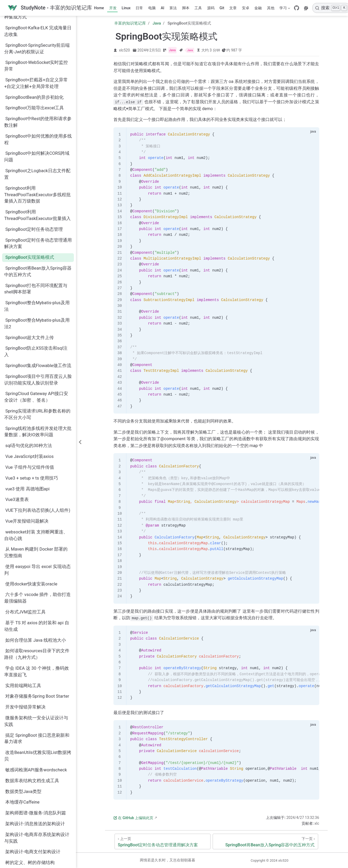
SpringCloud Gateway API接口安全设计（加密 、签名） (36, 325)
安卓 (246, 8)
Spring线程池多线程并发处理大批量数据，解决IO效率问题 (38, 360)
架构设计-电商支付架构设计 (33, 780)
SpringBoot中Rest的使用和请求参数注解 (38, 50)
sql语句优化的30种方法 (29, 374)
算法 (173, 8)
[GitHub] (297, 8)
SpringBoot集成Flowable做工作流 (38, 294)
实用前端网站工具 (23, 614)
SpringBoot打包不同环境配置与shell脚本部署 (36, 217)
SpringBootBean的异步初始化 (34, 25)
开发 (113, 8)
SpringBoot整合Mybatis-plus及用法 (37, 234)
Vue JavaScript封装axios (29, 385)
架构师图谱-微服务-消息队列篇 (36, 741)
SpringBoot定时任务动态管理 (34, 158)
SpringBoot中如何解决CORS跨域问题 (37, 85)
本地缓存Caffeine (22, 730)
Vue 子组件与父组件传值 (30, 395)
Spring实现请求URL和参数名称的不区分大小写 (37, 342)
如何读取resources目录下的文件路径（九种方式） (37, 582)
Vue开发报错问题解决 (27, 449)
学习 (284, 9)
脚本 (186, 8)
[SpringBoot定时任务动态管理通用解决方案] (163, 841)
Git (222, 8)
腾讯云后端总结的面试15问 (32, 834)
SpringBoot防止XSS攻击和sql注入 (36, 280)
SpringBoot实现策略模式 (30, 186)
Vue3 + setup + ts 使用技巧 (32, 406)
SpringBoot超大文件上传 (30, 266)
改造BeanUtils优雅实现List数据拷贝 (38, 684)
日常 (139, 8)
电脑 (152, 8)
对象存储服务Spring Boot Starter (37, 624)
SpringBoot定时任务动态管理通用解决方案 (38, 172)
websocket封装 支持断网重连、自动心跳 (36, 463)
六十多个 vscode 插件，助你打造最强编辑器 (37, 526)
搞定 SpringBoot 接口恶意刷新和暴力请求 (37, 667)
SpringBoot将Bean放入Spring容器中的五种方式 (38, 200)
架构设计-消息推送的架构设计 (35, 752)
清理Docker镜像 (21, 812)
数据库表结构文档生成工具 (32, 709)
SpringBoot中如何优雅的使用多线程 (38, 68)
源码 (211, 8)
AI (162, 8)
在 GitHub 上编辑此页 (134, 818)
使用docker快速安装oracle (31, 512)
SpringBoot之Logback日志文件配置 (37, 102)
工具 (198, 8)
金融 (258, 8)
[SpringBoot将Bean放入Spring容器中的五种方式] (265, 841)
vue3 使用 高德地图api (27, 417)
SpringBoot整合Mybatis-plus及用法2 (37, 252)
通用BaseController (24, 845)
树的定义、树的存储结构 (30, 791)
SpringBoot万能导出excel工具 (35, 36)
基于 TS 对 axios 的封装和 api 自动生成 (37, 554)
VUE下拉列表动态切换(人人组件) (38, 438)
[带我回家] (50, 8)
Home (99, 8)
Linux (126, 8)
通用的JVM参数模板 (25, 855)
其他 (271, 8)
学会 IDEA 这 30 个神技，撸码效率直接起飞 (37, 600)
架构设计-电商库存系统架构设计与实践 (37, 766)
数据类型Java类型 (23, 720)
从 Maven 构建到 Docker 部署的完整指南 (36, 481)
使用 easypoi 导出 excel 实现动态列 (37, 498)
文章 (233, 8)
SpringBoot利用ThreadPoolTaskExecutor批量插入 (37, 143)
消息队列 (14, 802)
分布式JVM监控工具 (25, 540)
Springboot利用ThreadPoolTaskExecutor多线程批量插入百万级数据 (37, 123)
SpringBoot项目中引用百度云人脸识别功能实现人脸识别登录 (38, 308)
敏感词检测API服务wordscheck (36, 698)
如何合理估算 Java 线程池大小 (36, 568)
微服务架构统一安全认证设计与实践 (36, 649)
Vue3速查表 (17, 428)
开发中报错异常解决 (25, 635)
